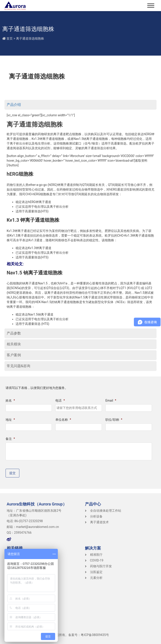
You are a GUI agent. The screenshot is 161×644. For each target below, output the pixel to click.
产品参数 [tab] (14, 333)
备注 (10, 439)
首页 (10, 38)
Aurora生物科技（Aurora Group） (37, 504)
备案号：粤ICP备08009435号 (89, 635)
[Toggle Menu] (151, 5)
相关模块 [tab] (14, 344)
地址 (10, 420)
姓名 (10, 400)
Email (111, 400)
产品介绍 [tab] (14, 105)
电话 (60, 400)
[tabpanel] (80, 220)
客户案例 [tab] (14, 355)
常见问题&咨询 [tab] (18, 366)
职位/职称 (114, 420)
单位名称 (63, 420)
